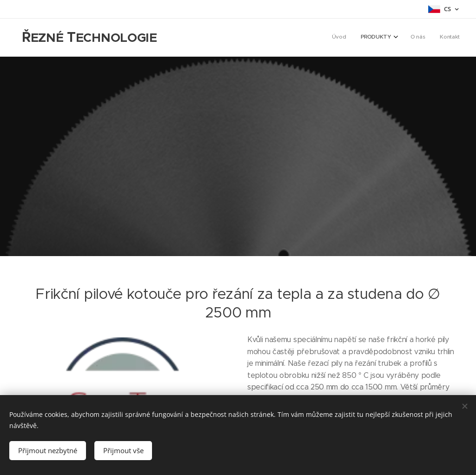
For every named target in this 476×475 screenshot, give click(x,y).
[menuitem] (413, 38)
